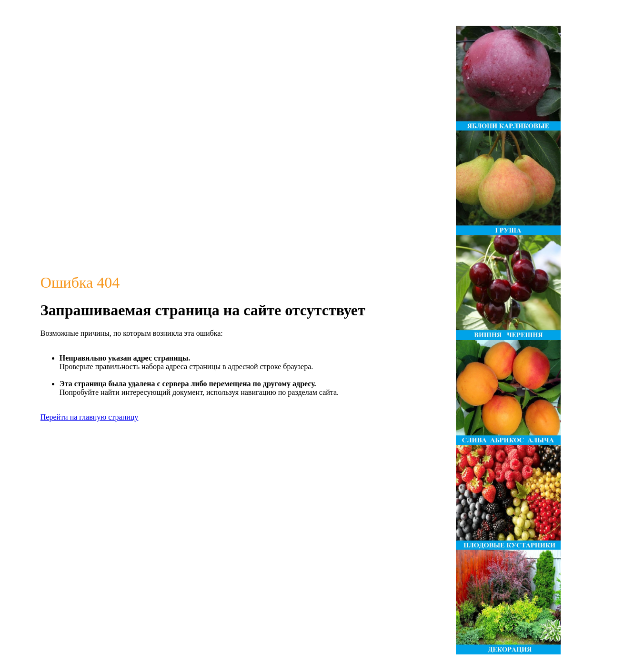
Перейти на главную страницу (90, 417)
